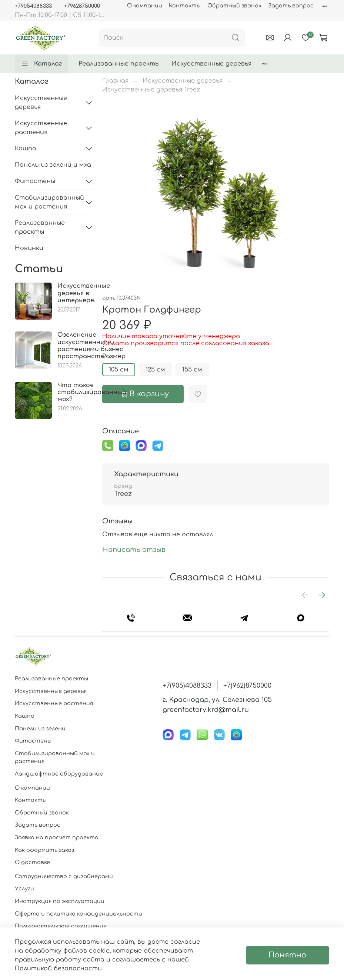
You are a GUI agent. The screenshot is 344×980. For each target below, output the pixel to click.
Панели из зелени (40, 729)
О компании (145, 6)
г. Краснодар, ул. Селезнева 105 (217, 700)
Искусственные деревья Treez (151, 90)
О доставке (32, 862)
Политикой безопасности (58, 969)
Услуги (24, 889)
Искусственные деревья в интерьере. (84, 293)
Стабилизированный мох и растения (48, 202)
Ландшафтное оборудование (59, 774)
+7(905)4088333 (187, 686)
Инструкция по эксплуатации (60, 901)
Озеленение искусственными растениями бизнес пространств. (90, 346)
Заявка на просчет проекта (57, 837)
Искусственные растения (41, 128)
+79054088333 (33, 6)
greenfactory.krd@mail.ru (206, 710)
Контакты (185, 6)
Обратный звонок (234, 6)
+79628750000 (82, 6)
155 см (192, 370)
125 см (155, 370)
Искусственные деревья (211, 64)
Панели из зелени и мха (53, 165)
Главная (115, 81)
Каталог (41, 64)
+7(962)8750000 (247, 686)
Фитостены (35, 181)
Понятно (288, 955)
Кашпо (26, 149)
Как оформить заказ (44, 850)
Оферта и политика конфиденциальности (79, 914)
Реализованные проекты (119, 64)
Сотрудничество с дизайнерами (64, 876)
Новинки (29, 248)
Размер (114, 356)
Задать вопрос (291, 6)
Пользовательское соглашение (61, 926)
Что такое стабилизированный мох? (92, 392)
